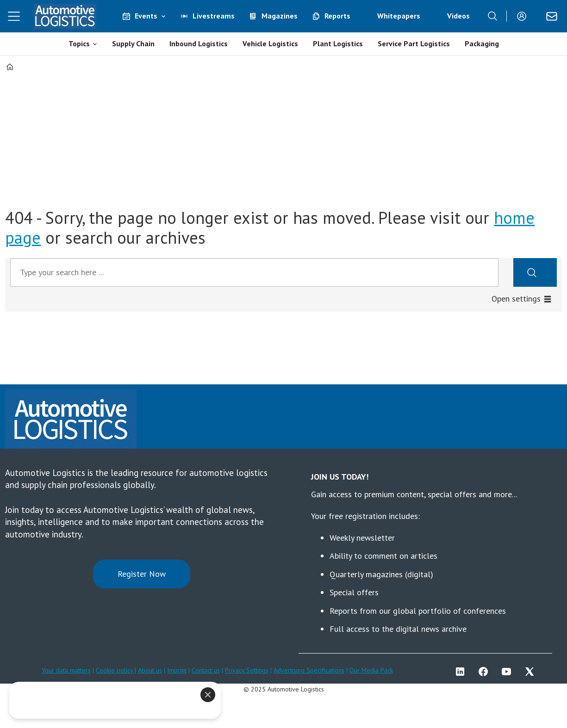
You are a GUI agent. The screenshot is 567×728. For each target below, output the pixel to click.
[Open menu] (14, 16)
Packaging (482, 43)
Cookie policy (115, 670)
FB (486, 672)
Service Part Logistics (414, 43)
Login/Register (524, 16)
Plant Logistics (338, 43)
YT (509, 672)
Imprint (177, 670)
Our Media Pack (371, 670)
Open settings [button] (516, 299)
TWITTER (532, 672)
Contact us (206, 670)
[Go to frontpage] (65, 16)
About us (150, 670)
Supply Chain (133, 43)
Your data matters (66, 670)
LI (462, 672)
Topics (79, 43)
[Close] (208, 695)
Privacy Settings (247, 670)
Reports (337, 16)
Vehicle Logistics (270, 43)
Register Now (142, 574)
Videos (458, 16)
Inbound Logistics (199, 43)
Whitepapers (399, 16)
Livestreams (214, 16)
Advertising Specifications (309, 670)
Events (146, 16)
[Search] (492, 16)
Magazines (280, 16)
